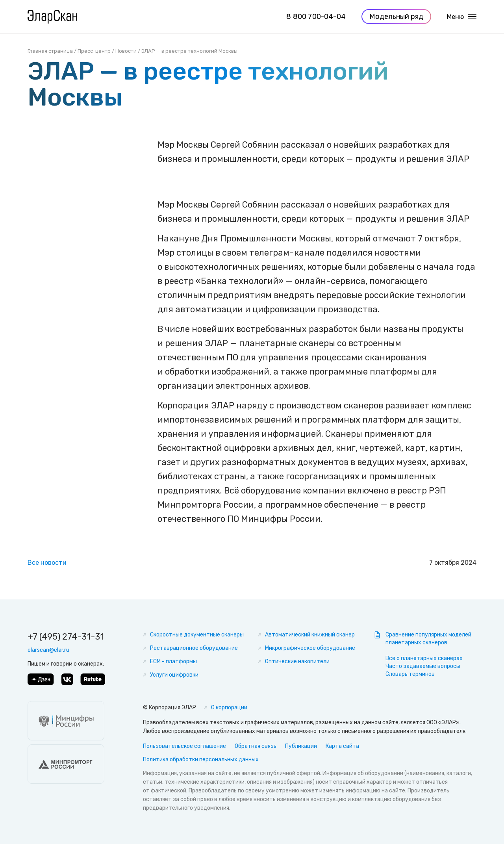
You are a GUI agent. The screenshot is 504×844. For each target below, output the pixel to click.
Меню (462, 18)
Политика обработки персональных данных (201, 760)
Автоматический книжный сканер (310, 635)
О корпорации (229, 708)
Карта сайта (342, 746)
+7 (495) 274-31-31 (66, 637)
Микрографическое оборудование (310, 648)
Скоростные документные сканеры (197, 635)
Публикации (301, 746)
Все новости (47, 563)
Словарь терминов (410, 674)
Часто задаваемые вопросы (423, 666)
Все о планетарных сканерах (424, 658)
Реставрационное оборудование (194, 648)
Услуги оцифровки (174, 675)
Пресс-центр (94, 51)
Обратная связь (256, 746)
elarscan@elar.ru (48, 650)
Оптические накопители (297, 661)
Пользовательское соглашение (184, 746)
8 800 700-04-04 (316, 17)
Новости (126, 51)
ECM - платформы (173, 661)
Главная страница (50, 51)
